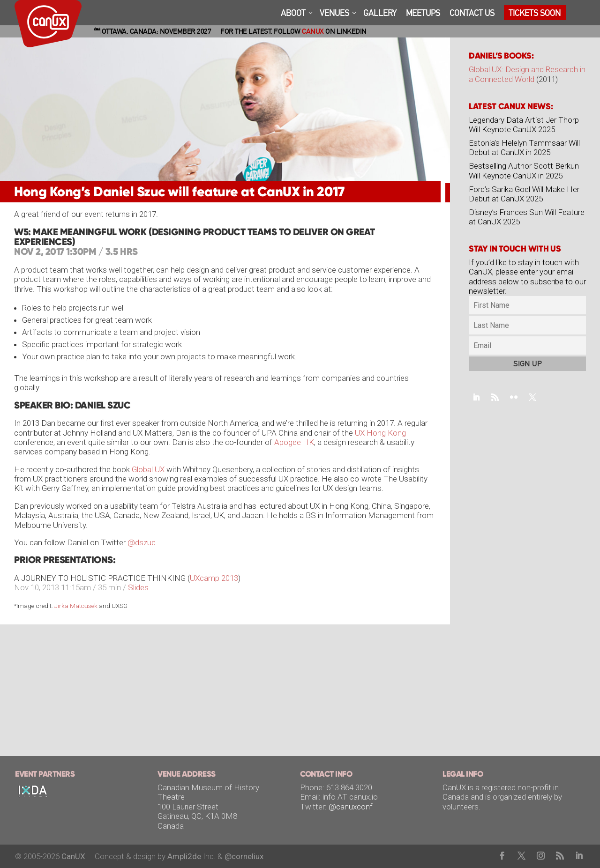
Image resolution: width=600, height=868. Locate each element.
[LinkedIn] (579, 856)
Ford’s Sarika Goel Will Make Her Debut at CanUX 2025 (524, 194)
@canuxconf (351, 807)
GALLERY (380, 14)
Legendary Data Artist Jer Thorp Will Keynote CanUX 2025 (524, 125)
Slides (138, 587)
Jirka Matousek (76, 606)
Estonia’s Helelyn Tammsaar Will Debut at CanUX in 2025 (524, 148)
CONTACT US (472, 14)
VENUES (334, 14)
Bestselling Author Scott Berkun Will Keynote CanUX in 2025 (524, 171)
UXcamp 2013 (214, 578)
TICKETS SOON (535, 14)
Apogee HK (294, 442)
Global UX (148, 469)
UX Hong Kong (380, 433)
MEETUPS (423, 14)
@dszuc (142, 542)
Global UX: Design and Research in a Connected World (527, 74)
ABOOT (293, 14)
